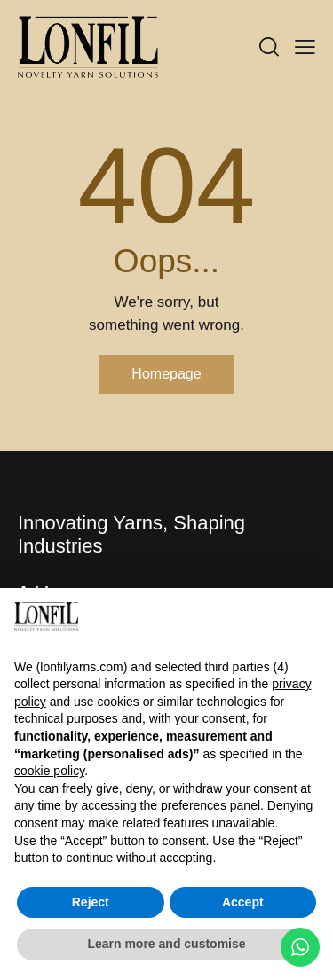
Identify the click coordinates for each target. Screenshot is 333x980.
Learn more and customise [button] (166, 944)
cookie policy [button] (49, 771)
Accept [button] (243, 902)
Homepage (166, 374)
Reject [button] (91, 902)
